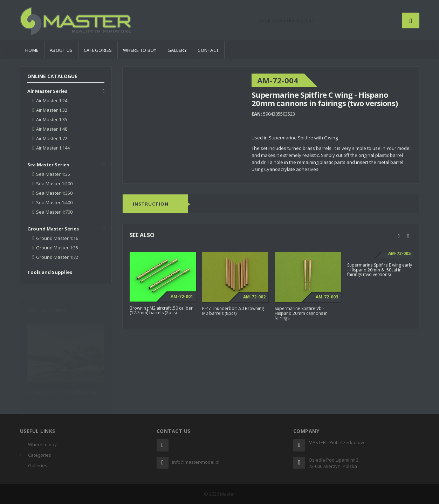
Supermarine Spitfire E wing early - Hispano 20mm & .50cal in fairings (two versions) (380, 270)
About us (61, 50)
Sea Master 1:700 (54, 212)
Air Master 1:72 (52, 138)
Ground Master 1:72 (57, 257)
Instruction (151, 204)
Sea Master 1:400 (54, 202)
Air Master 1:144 (53, 148)
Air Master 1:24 (52, 101)
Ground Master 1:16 (57, 238)
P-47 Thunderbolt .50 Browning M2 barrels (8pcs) (233, 311)
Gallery (177, 50)
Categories (98, 50)
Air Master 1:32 (52, 110)
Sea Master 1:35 (53, 174)
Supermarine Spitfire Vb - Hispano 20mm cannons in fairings (301, 313)
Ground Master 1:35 (57, 248)
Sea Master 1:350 (54, 193)
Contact (208, 50)
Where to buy (140, 50)
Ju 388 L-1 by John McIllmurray (62, 389)
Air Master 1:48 (52, 129)
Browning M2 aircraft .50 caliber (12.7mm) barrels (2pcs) (161, 310)
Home (32, 50)
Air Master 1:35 (52, 119)
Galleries (38, 465)
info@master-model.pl (196, 462)
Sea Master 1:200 (54, 184)
